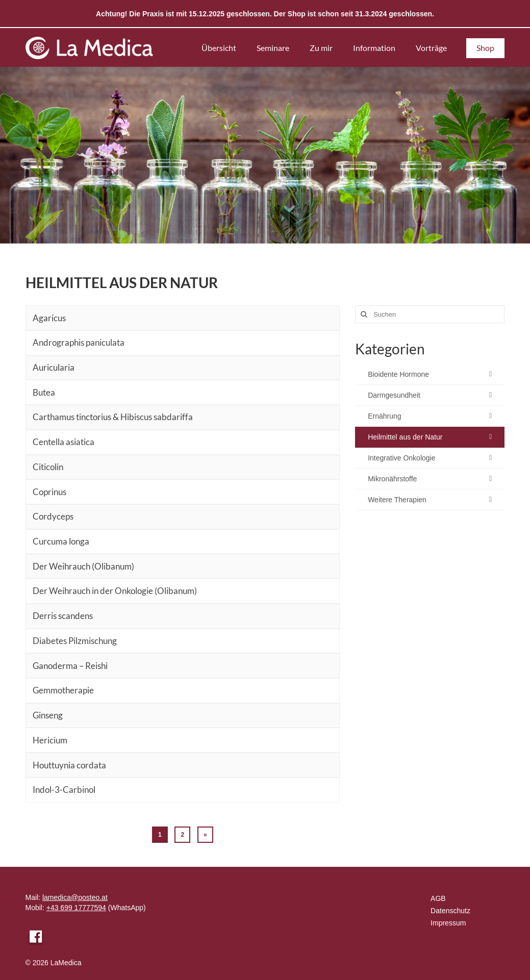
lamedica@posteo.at (75, 897)
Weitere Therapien (397, 500)
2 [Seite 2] (182, 835)
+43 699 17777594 (76, 908)
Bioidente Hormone (398, 374)
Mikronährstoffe (392, 479)
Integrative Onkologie (401, 458)
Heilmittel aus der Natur (405, 437)
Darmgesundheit (394, 395)
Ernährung (384, 416)
